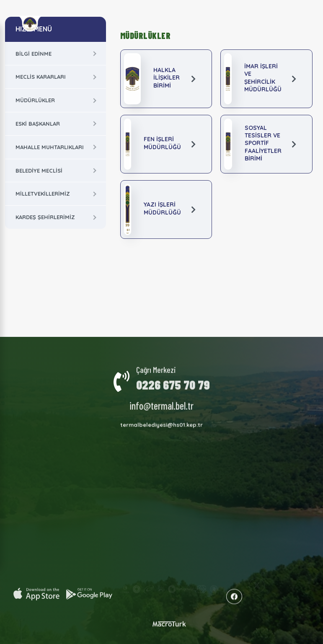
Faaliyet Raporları (152, 402)
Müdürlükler (35, 100)
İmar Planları (159, 413)
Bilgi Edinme (34, 54)
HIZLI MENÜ (34, 29)
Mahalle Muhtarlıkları (50, 147)
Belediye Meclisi (39, 171)
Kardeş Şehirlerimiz (45, 217)
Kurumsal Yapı (54, 403)
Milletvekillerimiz (43, 194)
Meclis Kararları (41, 77)
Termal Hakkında (99, 404)
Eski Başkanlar (38, 124)
